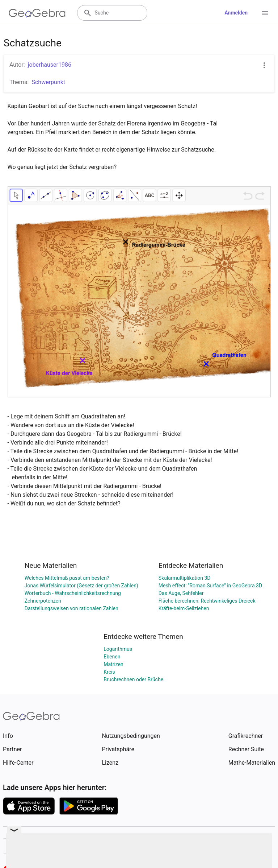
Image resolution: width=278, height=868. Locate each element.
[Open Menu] (265, 13)
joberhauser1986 (50, 65)
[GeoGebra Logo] (37, 13)
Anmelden (236, 13)
